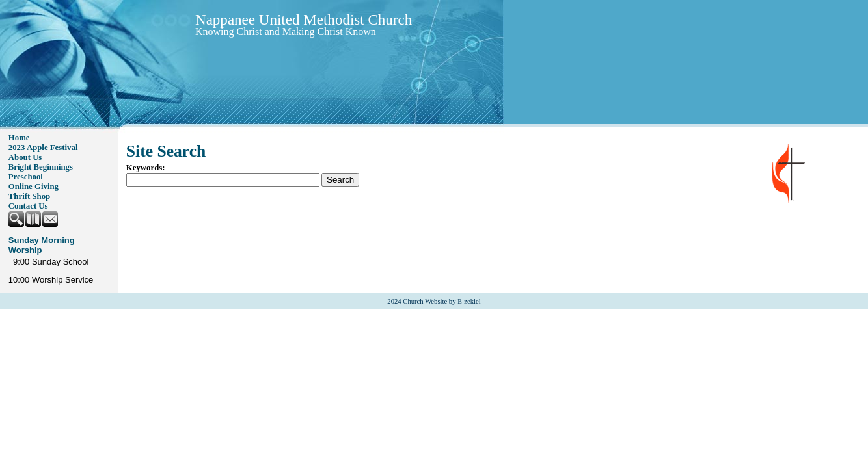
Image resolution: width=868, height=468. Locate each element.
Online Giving (34, 187)
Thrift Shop (29, 196)
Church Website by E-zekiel (441, 301)
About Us (25, 157)
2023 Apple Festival (43, 148)
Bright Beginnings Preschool (41, 172)
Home (19, 138)
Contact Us (28, 206)
